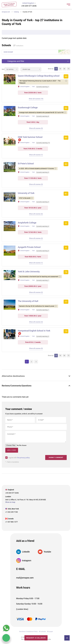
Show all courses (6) (36, 214)
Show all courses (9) (36, 348)
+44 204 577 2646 (29, 6)
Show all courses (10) (36, 99)
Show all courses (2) (36, 238)
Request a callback (36, 638)
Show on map (8, 52)
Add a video (12, 450)
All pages (50, 632)
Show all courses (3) (36, 184)
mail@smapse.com (25, 578)
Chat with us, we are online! (6, 638)
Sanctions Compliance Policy (28, 632)
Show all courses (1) (36, 155)
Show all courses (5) (36, 128)
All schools (42, 632)
